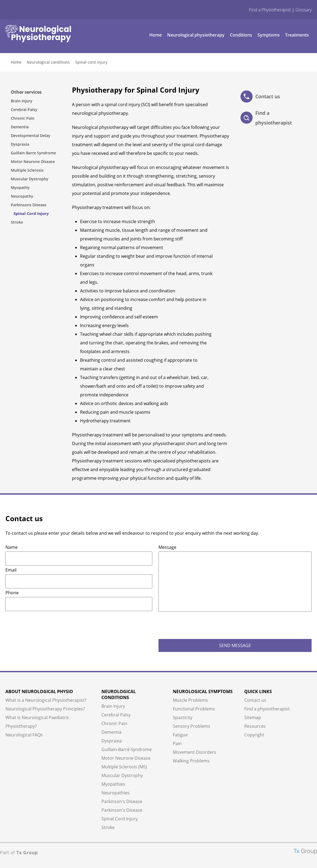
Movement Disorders (194, 752)
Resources (255, 726)
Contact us (260, 97)
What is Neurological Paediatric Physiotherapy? (37, 722)
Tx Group (27, 853)
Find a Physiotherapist (270, 10)
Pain (177, 743)
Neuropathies (115, 793)
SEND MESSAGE (235, 645)
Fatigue (180, 735)
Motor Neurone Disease (33, 161)
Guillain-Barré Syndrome (127, 749)
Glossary (303, 10)
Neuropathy (22, 196)
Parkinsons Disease (29, 205)
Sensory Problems (191, 726)
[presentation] (200, 626)
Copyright (254, 735)
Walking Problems (191, 761)
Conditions (241, 35)
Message (167, 547)
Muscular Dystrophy (30, 179)
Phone (12, 593)
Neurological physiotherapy (196, 35)
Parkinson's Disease (122, 801)
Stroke (17, 222)
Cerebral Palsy (24, 110)
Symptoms (269, 35)
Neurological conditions (48, 62)
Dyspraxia (20, 144)
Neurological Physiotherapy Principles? (45, 709)
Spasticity (183, 717)
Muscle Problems (190, 700)
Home (156, 35)
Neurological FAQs (24, 735)
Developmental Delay (31, 136)
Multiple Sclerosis (27, 170)
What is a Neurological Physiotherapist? (46, 700)
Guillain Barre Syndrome (33, 153)
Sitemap (253, 717)
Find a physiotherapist (266, 118)
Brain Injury (22, 101)
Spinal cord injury (91, 62)
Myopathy (20, 187)
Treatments (297, 35)
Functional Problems (194, 709)
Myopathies (113, 784)
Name (11, 547)
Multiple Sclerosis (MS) (124, 767)
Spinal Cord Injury (31, 213)
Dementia (20, 127)
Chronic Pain (23, 118)
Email (11, 570)
